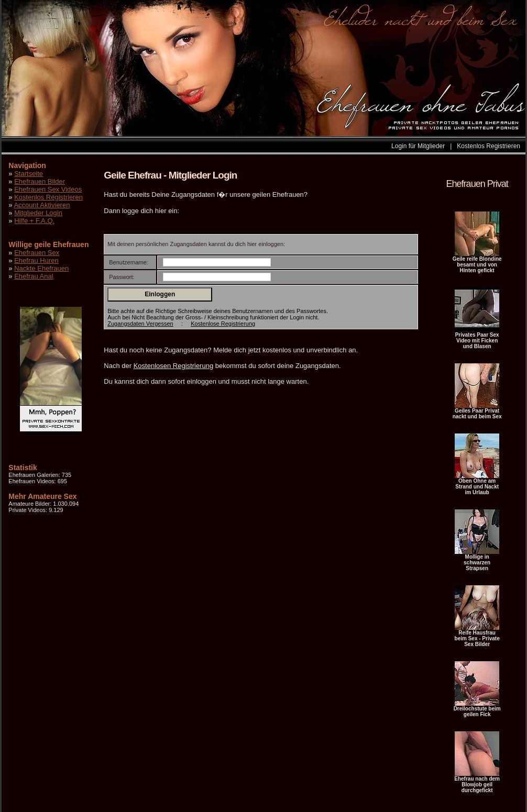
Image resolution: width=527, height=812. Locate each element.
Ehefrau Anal (34, 276)
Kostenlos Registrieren (488, 146)
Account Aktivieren (42, 205)
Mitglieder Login (38, 213)
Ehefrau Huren (36, 260)
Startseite (29, 174)
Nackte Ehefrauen (41, 268)
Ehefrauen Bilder (40, 181)
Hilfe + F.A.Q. (34, 221)
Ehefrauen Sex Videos (48, 189)
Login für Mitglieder (418, 146)
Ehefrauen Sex (37, 253)
